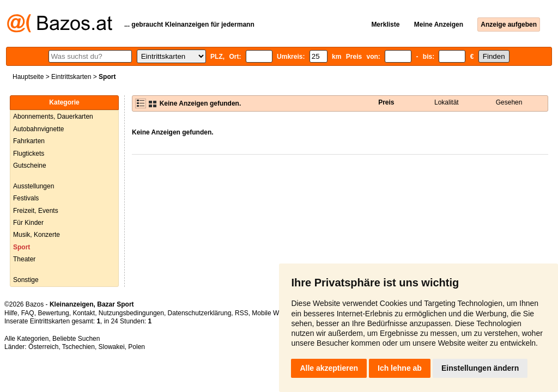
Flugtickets (29, 154)
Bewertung (53, 313)
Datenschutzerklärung (200, 313)
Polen (137, 347)
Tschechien (78, 347)
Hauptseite (28, 77)
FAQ (28, 313)
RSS (242, 313)
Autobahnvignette (38, 129)
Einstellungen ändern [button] (480, 368)
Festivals (26, 198)
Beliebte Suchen (76, 339)
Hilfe (11, 313)
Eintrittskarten (71, 77)
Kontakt (84, 313)
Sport (22, 247)
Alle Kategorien (26, 339)
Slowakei (112, 347)
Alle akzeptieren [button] (329, 368)
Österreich (43, 347)
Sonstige (26, 280)
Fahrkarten (29, 141)
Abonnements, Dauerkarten (53, 117)
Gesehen (509, 102)
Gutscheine (30, 166)
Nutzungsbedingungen (131, 313)
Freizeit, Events (36, 211)
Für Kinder (28, 223)
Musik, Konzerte (37, 235)
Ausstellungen (34, 186)
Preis (386, 102)
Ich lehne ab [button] (400, 368)
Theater (24, 259)
